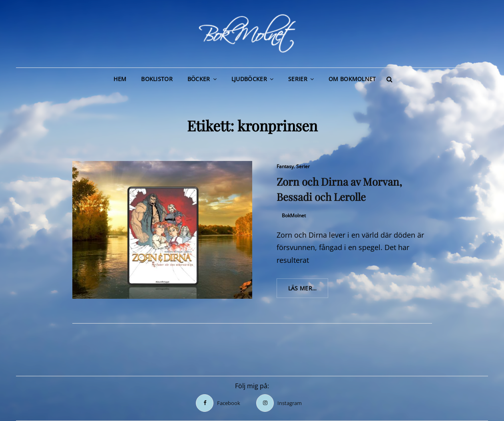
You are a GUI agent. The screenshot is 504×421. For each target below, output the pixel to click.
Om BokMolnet (352, 79)
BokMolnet (294, 215)
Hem (120, 79)
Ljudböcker (249, 79)
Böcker (199, 79)
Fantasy (285, 166)
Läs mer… (308, 291)
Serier (298, 79)
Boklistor (157, 79)
